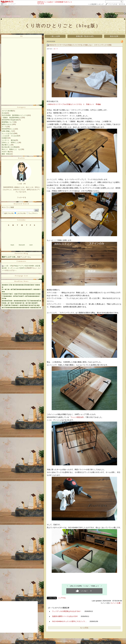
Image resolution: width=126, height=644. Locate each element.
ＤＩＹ (4, 127)
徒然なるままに (7, 124)
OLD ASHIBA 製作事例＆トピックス (15, 115)
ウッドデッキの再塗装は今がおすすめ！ (67, 611)
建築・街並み (6, 154)
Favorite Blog (21, 253)
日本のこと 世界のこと (10, 143)
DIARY (10, 16)
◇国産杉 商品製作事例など (12, 118)
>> (96, 4)
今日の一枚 (6, 152)
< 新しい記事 (55, 36)
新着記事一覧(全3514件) (85, 36)
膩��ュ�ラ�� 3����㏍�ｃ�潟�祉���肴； (20, 303)
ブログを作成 (113, 4)
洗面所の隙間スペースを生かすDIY (65, 616)
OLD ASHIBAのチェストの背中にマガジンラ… (69, 621)
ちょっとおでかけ (8, 133)
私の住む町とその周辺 (9, 147)
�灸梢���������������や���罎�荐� (21, 308)
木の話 (4, 113)
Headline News (22, 281)
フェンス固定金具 (77, 417)
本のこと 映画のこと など (12, 149)
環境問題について (8, 122)
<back (12, 245)
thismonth (22, 245)
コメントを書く (116, 603)
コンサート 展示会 (9, 140)
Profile (22, 158)
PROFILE (17, 16)
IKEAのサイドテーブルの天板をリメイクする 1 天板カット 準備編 (75, 104)
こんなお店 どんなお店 (10, 136)
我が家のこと (6, 145)
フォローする (22, 197)
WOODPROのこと (8, 129)
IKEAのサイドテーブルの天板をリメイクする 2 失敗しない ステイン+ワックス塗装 (80, 45)
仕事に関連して (7, 131)
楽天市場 (122, 4)
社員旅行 (5, 138)
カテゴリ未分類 (7, 111)
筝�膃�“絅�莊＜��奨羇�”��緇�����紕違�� (21, 294)
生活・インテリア (10, 4)
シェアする (62, 598)
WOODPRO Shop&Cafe (10, 120)
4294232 (119, 13)
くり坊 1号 (8, 266)
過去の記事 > (115, 36)
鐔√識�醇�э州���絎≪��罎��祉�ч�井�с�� (21, 305)
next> (31, 245)
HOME (3, 16)
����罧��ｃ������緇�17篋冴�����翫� (21, 301)
